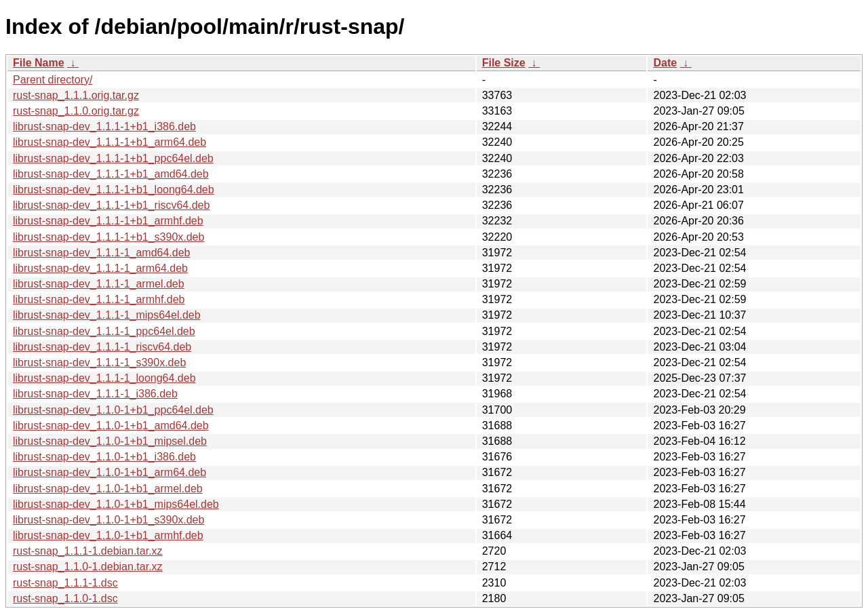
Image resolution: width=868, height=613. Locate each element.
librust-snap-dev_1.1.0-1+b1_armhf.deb (108, 535)
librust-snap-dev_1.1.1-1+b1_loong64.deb (114, 190)
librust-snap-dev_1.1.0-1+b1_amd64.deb (111, 426)
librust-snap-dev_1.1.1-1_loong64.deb (104, 378)
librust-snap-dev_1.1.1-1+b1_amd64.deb (111, 174)
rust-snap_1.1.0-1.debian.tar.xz (88, 567)
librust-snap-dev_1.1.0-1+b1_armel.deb (108, 489)
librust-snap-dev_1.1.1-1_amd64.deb (102, 253)
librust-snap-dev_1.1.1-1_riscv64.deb (102, 347)
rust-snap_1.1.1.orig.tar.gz (76, 95)
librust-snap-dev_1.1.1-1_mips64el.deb (107, 315)
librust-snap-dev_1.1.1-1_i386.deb (95, 394)
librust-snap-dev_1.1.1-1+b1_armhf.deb (108, 221)
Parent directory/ (53, 80)
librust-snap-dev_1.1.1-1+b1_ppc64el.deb (113, 158)
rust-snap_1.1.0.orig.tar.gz (76, 111)
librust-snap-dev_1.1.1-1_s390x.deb (99, 362)
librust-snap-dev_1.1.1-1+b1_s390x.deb (108, 237)
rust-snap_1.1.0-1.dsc (65, 598)
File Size (504, 63)
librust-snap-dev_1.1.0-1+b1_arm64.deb (110, 472)
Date (665, 63)
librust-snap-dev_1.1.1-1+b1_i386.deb (104, 126)
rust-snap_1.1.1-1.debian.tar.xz (88, 551)
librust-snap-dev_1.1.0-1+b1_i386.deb (104, 457)
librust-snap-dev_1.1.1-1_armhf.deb (99, 299)
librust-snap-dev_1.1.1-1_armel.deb (99, 284)
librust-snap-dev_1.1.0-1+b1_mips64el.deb (116, 504)
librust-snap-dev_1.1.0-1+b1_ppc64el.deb (113, 410)
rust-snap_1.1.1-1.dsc (65, 583)
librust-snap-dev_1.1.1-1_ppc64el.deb (104, 331)
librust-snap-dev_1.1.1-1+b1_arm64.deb (110, 142)
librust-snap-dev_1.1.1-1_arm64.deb (100, 268)
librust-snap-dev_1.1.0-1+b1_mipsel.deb (110, 441)
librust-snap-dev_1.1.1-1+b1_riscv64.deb (111, 205)
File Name (39, 63)
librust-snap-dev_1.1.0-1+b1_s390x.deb (108, 520)
